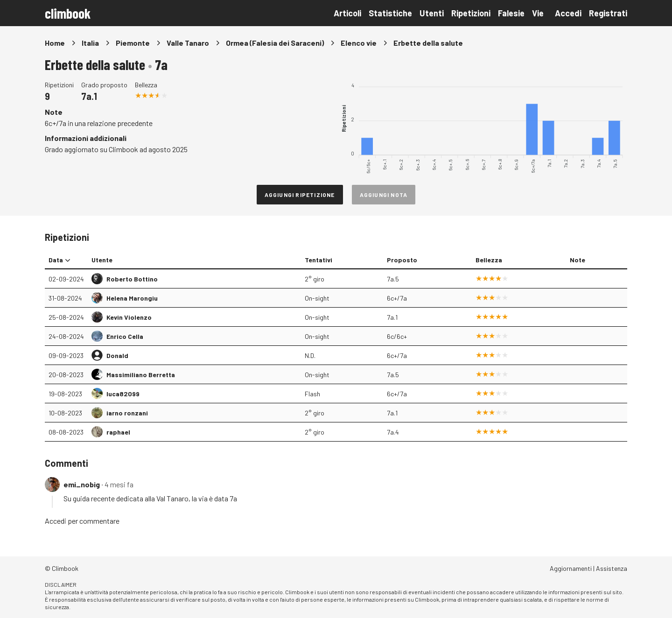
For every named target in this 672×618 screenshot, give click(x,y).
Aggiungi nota (384, 195)
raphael (118, 432)
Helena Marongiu (132, 298)
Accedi (568, 13)
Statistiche (390, 13)
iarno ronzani (127, 413)
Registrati (608, 13)
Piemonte (133, 43)
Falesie (511, 13)
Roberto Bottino (132, 279)
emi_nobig (82, 484)
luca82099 (123, 394)
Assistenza (612, 568)
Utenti (432, 13)
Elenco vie (359, 43)
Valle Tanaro (188, 43)
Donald (117, 355)
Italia (90, 43)
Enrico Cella (125, 336)
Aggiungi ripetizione (300, 195)
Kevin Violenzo (129, 317)
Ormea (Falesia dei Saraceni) (275, 43)
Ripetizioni (471, 13)
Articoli (347, 13)
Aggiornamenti (571, 568)
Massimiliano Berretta (141, 375)
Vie (538, 13)
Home (55, 43)
